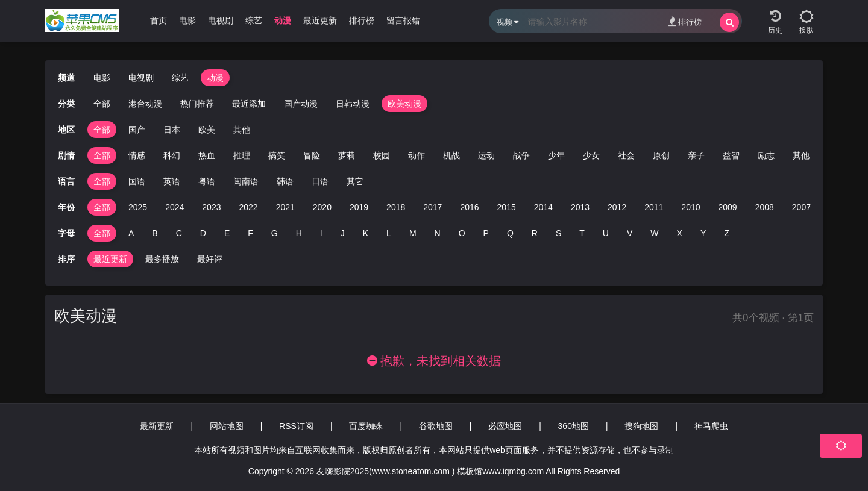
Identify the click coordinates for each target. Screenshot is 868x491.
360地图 (574, 426)
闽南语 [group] (246, 181)
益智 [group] (731, 155)
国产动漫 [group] (301, 104)
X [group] (680, 233)
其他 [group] (242, 130)
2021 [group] (285, 207)
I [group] (321, 233)
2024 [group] (175, 207)
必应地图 (505, 426)
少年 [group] (556, 155)
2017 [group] (432, 207)
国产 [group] (137, 130)
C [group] (179, 233)
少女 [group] (591, 155)
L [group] (389, 233)
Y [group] (703, 233)
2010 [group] (690, 207)
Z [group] (727, 233)
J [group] (343, 233)
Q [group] (510, 233)
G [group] (275, 233)
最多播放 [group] (162, 259)
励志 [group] (766, 155)
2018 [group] (396, 207)
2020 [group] (322, 207)
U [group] (606, 233)
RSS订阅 (296, 426)
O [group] (462, 233)
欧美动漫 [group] (404, 104)
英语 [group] (172, 181)
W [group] (654, 233)
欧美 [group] (207, 130)
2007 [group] (801, 207)
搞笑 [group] (277, 155)
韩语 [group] (285, 181)
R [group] (535, 233)
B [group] (155, 233)
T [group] (582, 233)
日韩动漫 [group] (353, 104)
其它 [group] (355, 181)
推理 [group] (242, 155)
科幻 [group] (172, 155)
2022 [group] (248, 207)
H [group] (299, 233)
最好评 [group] (210, 259)
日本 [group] (172, 130)
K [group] (366, 233)
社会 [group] (626, 155)
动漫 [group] (283, 20)
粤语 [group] (207, 181)
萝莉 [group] (347, 155)
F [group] (250, 233)
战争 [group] (521, 155)
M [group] (413, 233)
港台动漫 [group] (145, 104)
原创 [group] (661, 155)
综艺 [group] (254, 20)
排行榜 (685, 21)
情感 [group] (137, 155)
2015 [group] (507, 207)
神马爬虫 (711, 426)
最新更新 (157, 426)
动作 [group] (417, 155)
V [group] (630, 233)
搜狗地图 (641, 426)
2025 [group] (138, 207)
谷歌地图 (436, 426)
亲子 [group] (696, 155)
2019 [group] (359, 207)
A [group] (131, 233)
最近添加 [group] (249, 104)
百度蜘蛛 (366, 426)
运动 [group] (486, 155)
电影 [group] (187, 20)
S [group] (558, 233)
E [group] (227, 233)
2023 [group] (211, 207)
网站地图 (227, 426)
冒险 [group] (312, 155)
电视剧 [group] (221, 20)
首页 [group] (159, 20)
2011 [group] (654, 207)
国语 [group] (137, 181)
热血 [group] (207, 155)
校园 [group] (382, 155)
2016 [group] (469, 207)
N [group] (438, 233)
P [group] (486, 233)
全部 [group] (102, 104)
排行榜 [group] (362, 20)
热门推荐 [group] (197, 104)
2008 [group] (765, 207)
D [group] (203, 233)
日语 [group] (320, 181)
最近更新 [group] (320, 20)
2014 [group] (543, 207)
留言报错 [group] (403, 20)
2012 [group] (617, 207)
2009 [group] (728, 207)
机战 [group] (451, 155)
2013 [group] (580, 207)
